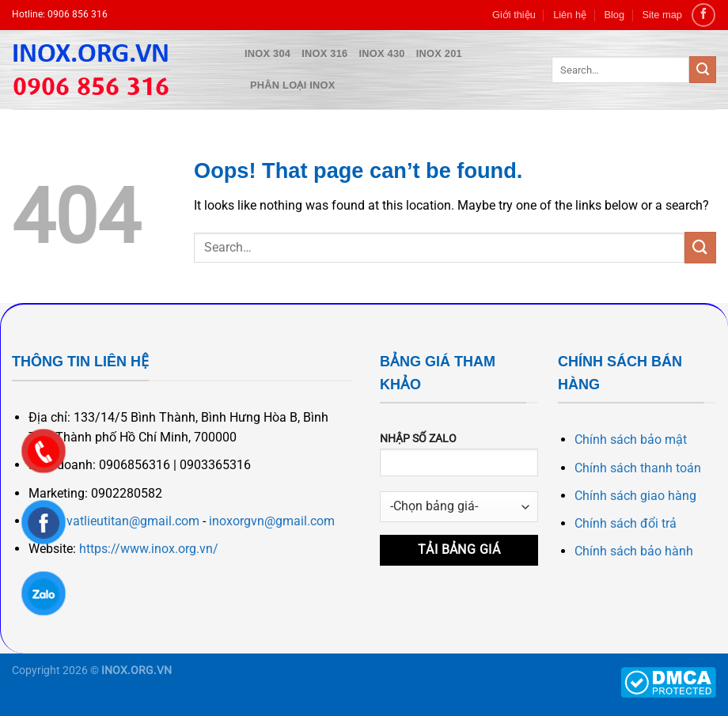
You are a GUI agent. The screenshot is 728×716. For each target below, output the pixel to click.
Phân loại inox (293, 85)
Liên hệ (570, 15)
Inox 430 (382, 53)
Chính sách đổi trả (626, 523)
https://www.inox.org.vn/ (149, 549)
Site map (662, 15)
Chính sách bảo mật (631, 439)
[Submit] (703, 70)
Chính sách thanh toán (638, 468)
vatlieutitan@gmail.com (133, 521)
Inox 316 (324, 53)
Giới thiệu (514, 15)
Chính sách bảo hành (634, 551)
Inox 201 (439, 53)
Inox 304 (267, 53)
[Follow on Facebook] (703, 15)
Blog (614, 15)
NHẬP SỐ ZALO (459, 459)
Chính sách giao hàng (635, 496)
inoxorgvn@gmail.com (272, 521)
